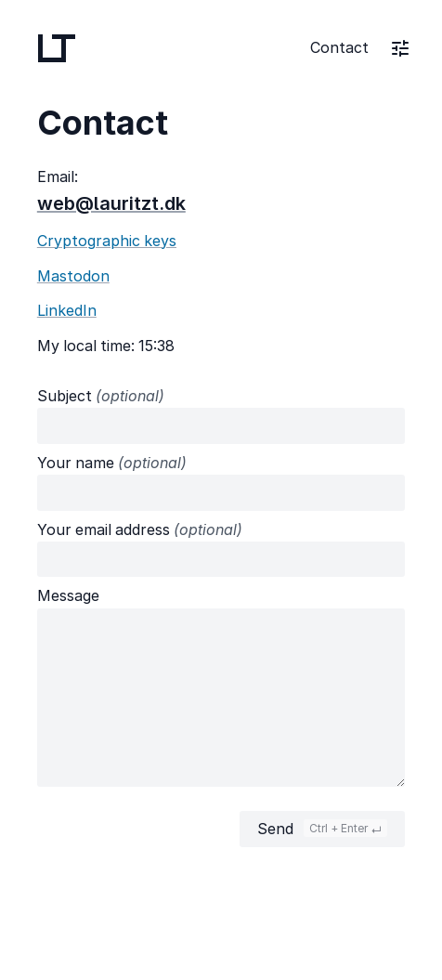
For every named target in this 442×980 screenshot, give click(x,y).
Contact (339, 47)
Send (322, 829)
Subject (101, 396)
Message (68, 595)
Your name (112, 463)
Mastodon (73, 276)
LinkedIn (67, 310)
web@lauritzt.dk (111, 203)
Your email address (140, 529)
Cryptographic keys (107, 241)
